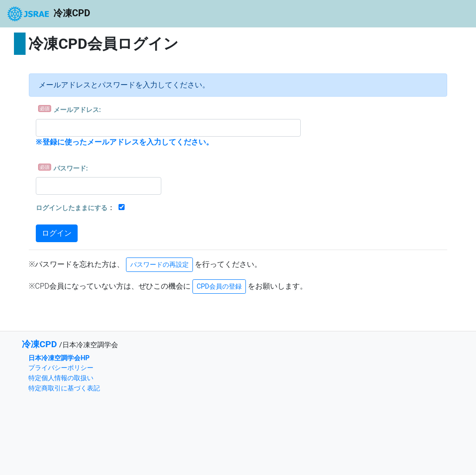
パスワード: (71, 168)
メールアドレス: (77, 110)
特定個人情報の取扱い (61, 378)
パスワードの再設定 (159, 264)
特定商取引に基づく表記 (64, 388)
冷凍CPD (49, 14)
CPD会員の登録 (219, 286)
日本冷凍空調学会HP (59, 358)
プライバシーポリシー (61, 368)
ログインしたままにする (72, 208)
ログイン (57, 233)
